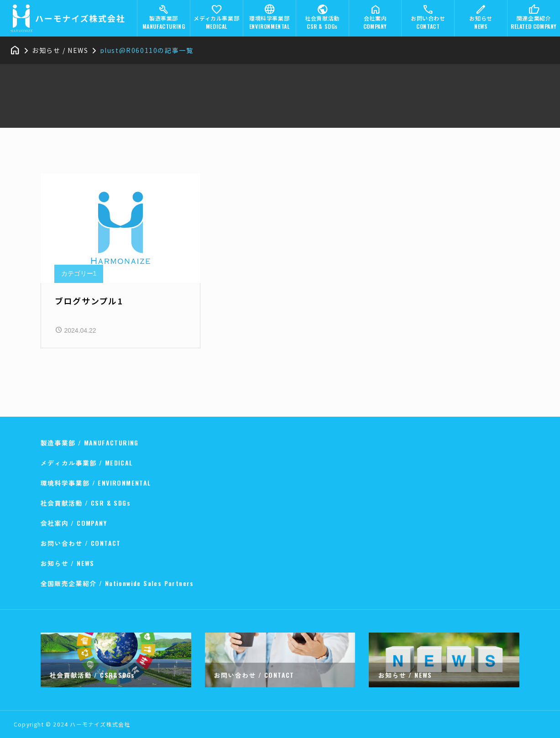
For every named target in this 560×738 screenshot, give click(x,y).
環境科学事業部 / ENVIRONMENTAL (96, 483)
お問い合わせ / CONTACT (81, 543)
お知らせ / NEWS (68, 563)
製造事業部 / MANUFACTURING (90, 442)
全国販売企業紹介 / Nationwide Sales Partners (117, 583)
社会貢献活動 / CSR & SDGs (86, 503)
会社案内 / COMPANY (74, 523)
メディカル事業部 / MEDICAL (87, 463)
